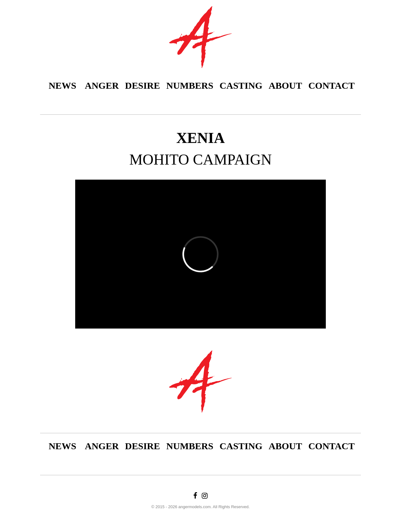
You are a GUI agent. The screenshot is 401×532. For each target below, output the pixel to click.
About (286, 85)
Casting (241, 85)
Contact (331, 85)
